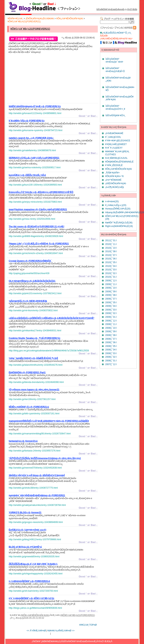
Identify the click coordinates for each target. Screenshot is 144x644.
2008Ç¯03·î (111, 353)
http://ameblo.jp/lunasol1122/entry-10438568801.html (35, 113)
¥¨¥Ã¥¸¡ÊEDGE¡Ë (114, 165)
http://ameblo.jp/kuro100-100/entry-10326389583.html (35, 185)
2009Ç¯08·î (111, 295)
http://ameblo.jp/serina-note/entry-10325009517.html (35, 167)
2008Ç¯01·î (111, 361)
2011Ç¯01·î (111, 240)
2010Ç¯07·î (111, 255)
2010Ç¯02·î (111, 273)
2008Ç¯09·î (111, 331)
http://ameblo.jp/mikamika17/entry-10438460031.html (35, 331)
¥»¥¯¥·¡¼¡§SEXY (114, 148)
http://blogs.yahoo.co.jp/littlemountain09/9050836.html (35, 608)
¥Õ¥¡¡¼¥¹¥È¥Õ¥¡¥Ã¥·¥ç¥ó (70, 19)
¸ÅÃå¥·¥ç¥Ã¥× (112, 173)
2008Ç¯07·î (111, 339)
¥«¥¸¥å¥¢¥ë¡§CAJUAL (116, 158)
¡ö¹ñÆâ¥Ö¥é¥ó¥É (114, 133)
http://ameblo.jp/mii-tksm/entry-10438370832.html (33, 310)
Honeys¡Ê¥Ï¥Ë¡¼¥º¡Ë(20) (118, 209)
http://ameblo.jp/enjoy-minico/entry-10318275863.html (35, 202)
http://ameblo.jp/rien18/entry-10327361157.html (32, 399)
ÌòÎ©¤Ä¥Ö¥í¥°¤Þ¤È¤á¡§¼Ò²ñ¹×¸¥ (115, 108)
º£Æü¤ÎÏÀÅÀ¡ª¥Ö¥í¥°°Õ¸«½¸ (117, 33)
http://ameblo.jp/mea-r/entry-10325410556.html (32, 219)
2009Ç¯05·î (111, 303)
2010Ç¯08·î (111, 251)
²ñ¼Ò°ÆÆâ (132, 9)
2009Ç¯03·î (111, 310)
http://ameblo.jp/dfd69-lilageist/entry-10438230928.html (36, 236)
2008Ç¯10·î (111, 328)
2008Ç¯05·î (111, 346)
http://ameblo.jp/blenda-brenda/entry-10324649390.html (36, 382)
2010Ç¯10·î (111, 248)
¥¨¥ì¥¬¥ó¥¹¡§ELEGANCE (118, 141)
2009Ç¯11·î (111, 284)
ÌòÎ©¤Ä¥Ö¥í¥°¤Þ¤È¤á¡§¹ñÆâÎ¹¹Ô (115, 70)
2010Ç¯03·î (111, 270)
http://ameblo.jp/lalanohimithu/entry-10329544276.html (36, 365)
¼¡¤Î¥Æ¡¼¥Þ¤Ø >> (65, 631)
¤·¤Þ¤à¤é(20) (112, 201)
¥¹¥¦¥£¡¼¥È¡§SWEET (116, 144)
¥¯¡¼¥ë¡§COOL (113, 137)
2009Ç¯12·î (111, 281)
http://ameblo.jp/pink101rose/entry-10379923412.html (35, 293)
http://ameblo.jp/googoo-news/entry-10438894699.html (36, 522)
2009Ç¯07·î (111, 299)
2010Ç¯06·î (111, 259)
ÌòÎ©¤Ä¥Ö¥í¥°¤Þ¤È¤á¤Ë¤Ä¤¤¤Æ (110, 9)
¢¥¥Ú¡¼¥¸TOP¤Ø (88, 625)
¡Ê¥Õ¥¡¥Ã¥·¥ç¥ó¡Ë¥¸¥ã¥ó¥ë (40, 19)
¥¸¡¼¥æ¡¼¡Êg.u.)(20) (116, 205)
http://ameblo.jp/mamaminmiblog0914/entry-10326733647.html (40, 434)
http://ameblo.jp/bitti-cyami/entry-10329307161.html (34, 414)
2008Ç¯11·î (111, 324)
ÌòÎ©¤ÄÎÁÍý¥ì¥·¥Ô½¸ (116, 116)
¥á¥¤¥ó (51, 631)
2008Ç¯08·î (111, 335)
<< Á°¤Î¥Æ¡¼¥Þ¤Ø (36, 631)
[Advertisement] (37, 79)
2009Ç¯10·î (111, 288)
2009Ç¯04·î (111, 306)
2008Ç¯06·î (111, 342)
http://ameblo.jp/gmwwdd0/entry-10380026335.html (34, 557)
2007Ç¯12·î (111, 364)
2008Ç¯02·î (111, 357)
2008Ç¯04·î (111, 350)
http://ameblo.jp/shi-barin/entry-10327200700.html (33, 591)
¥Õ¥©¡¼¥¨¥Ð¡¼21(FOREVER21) (24, 22)
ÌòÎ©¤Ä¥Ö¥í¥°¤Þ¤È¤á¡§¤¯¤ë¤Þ (114, 61)
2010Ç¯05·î (111, 262)
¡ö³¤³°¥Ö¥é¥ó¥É (113, 180)
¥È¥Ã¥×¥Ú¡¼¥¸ (15, 19)
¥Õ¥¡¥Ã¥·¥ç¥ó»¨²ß (114, 176)
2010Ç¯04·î (111, 266)
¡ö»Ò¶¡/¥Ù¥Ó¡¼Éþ (114, 187)
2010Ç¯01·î (111, 277)
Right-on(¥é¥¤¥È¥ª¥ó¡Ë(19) (119, 226)
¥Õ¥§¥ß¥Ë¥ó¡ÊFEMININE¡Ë (119, 162)
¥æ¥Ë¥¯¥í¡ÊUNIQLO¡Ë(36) (119, 223)
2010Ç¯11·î (111, 244)
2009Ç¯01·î (111, 317)
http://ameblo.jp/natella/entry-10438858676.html (32, 150)
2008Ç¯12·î (111, 321)
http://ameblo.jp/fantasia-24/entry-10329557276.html (35, 451)
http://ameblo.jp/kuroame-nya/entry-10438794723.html (36, 130)
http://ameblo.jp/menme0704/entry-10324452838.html (35, 468)
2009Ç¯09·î (111, 292)
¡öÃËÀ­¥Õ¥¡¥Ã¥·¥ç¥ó (116, 183)
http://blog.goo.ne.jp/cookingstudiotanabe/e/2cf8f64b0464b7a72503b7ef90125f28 (49, 351)
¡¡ (35, 107)
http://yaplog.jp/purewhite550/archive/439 (29, 273)
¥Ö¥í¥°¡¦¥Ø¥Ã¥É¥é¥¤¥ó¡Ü (47, 641)
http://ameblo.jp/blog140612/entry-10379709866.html (35, 539)
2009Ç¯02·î (111, 313)
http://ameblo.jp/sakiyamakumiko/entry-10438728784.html (37, 505)
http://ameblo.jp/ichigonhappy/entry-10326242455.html (36, 574)
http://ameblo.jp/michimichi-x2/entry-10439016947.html (36, 253)
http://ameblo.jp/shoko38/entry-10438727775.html (33, 488)
